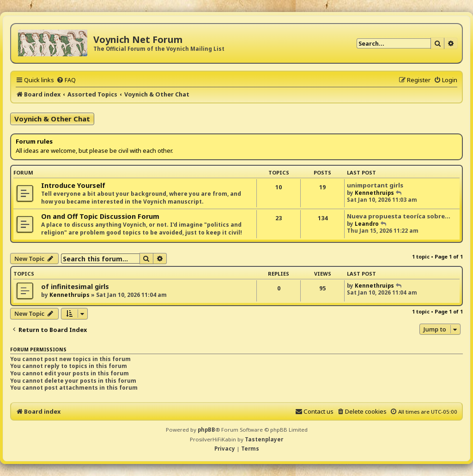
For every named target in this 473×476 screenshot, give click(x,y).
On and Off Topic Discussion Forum (100, 216)
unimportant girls (375, 185)
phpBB (206, 430)
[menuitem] (66, 80)
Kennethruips (374, 193)
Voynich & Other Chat (52, 119)
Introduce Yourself (73, 185)
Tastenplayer (264, 439)
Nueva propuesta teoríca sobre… (399, 216)
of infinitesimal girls (75, 286)
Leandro (367, 224)
